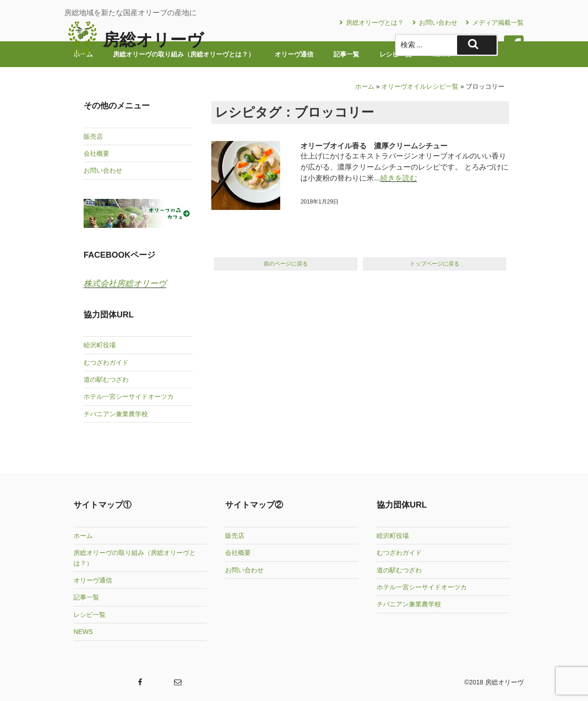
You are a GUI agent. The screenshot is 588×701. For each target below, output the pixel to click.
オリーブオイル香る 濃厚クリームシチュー (374, 146)
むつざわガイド (106, 362)
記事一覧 (86, 597)
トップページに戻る (435, 264)
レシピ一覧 (90, 615)
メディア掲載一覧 (495, 23)
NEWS (83, 632)
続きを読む (399, 178)
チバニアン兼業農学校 (116, 414)
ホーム (365, 86)
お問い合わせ (435, 23)
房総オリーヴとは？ (372, 23)
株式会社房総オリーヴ (125, 283)
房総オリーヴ (153, 40)
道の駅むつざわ (106, 379)
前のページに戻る (286, 264)
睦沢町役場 (100, 345)
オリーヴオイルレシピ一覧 (420, 86)
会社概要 (96, 153)
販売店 (93, 136)
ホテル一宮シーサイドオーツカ (129, 396)
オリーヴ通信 (93, 580)
